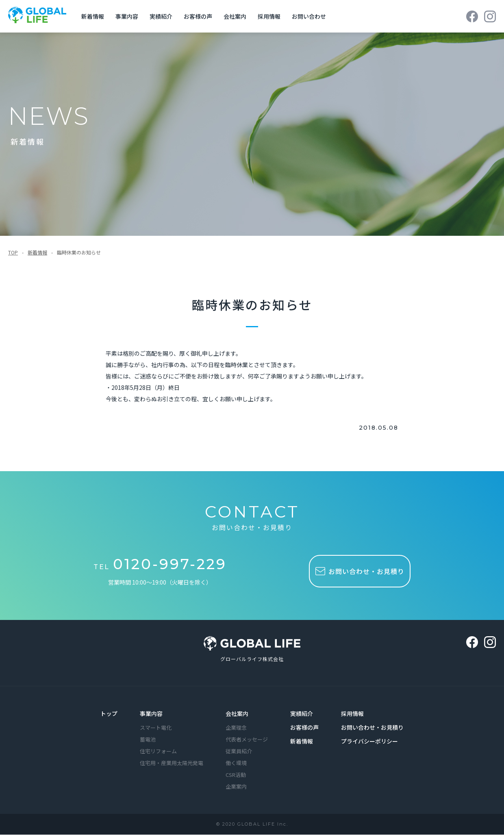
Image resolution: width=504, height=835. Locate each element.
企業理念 (236, 728)
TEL (162, 566)
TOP (13, 252)
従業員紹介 (239, 752)
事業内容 (129, 16)
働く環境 (236, 764)
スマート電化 (156, 728)
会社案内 (237, 16)
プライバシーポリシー (369, 742)
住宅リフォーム (158, 752)
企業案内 (236, 787)
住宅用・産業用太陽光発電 (172, 764)
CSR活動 (236, 775)
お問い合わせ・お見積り (372, 728)
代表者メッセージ (247, 740)
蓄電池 (148, 740)
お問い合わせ (311, 16)
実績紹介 (163, 16)
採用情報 (271, 16)
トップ (109, 714)
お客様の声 (200, 16)
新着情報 (95, 16)
